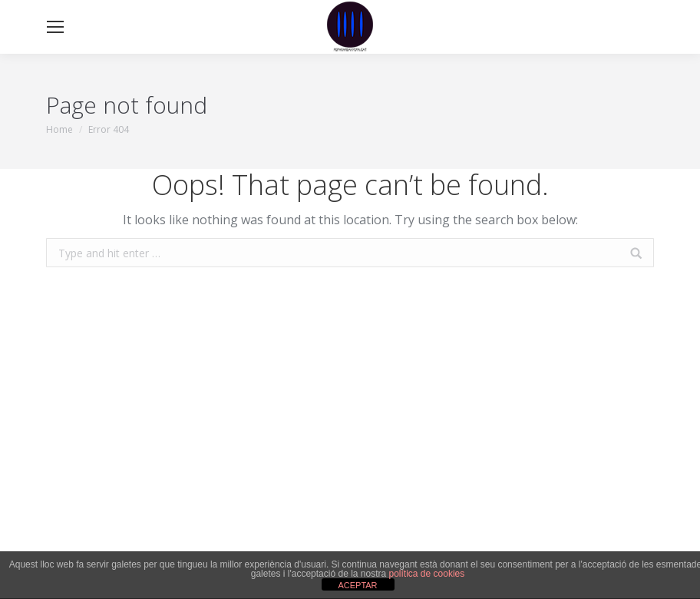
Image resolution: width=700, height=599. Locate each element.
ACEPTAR (357, 585)
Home (59, 129)
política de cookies (427, 574)
